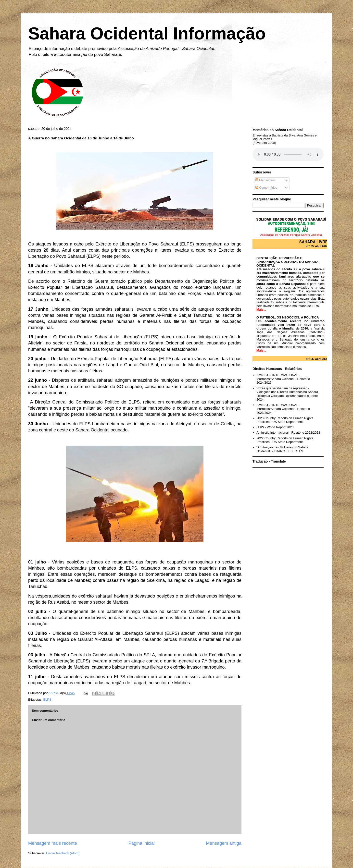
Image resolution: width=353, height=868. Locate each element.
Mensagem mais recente (53, 843)
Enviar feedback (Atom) (63, 853)
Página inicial (142, 843)
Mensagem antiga (224, 843)
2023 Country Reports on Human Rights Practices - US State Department (285, 420)
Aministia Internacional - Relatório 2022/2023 (288, 433)
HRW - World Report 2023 (275, 427)
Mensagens (266, 180)
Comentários (266, 188)
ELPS (47, 700)
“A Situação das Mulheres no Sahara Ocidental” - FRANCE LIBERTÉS (282, 449)
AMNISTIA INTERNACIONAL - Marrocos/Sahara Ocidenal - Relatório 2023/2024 (283, 409)
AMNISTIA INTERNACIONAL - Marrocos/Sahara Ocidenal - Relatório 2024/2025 (283, 379)
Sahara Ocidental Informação (147, 34)
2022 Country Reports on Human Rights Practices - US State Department (285, 440)
